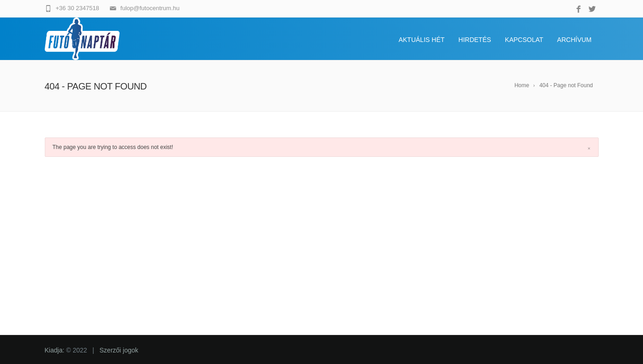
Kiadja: (56, 350)
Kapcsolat (524, 40)
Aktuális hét (421, 40)
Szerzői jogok (119, 350)
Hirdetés (475, 40)
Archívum (574, 40)
